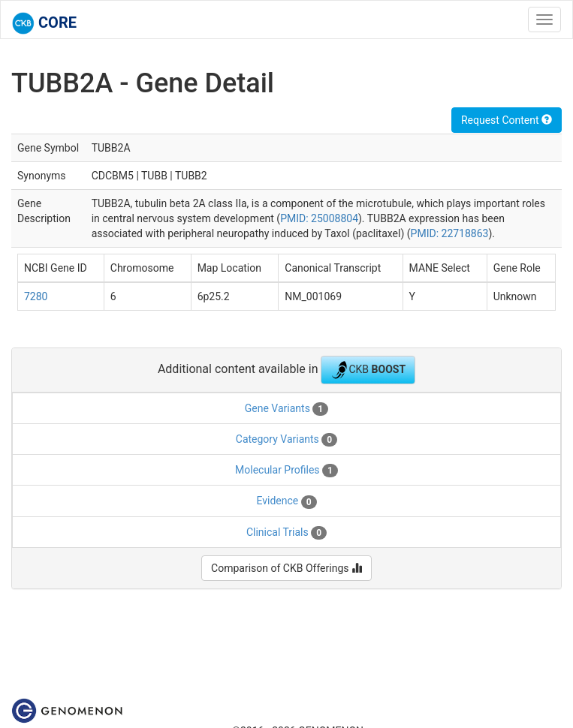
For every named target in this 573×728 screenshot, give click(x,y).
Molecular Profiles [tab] (286, 471)
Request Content (507, 120)
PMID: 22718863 (450, 233)
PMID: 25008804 (319, 218)
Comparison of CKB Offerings (286, 568)
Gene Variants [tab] (286, 409)
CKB (368, 370)
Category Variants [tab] (286, 440)
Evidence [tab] (286, 501)
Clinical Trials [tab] (286, 533)
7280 (36, 296)
